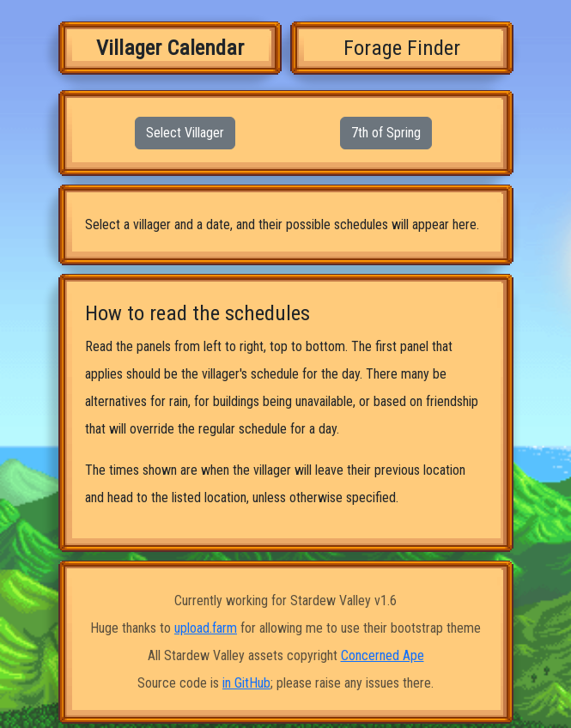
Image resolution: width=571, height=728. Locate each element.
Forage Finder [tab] (402, 48)
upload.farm (206, 628)
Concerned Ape (383, 655)
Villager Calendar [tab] (170, 48)
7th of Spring (386, 133)
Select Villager (185, 133)
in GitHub (246, 683)
